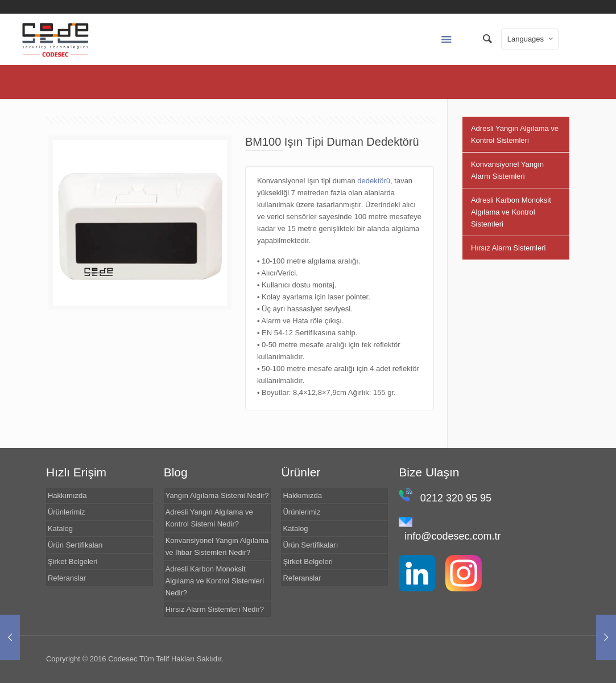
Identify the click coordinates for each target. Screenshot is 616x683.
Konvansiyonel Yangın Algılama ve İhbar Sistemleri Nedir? (217, 546)
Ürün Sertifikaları (75, 545)
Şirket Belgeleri (73, 561)
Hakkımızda (67, 495)
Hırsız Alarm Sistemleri (508, 248)
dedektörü (374, 181)
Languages (531, 39)
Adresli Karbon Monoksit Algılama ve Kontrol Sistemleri (511, 212)
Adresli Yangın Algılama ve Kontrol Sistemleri (515, 134)
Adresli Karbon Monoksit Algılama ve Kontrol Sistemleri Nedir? (215, 581)
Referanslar (67, 578)
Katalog (60, 528)
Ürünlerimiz (67, 512)
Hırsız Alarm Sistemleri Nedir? (215, 609)
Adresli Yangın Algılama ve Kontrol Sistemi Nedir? (209, 518)
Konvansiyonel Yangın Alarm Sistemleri (507, 170)
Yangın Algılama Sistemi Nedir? (217, 495)
